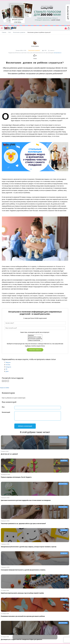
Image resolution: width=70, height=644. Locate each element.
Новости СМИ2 (5, 388)
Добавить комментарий (25, 426)
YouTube (8, 365)
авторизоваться (58, 53)
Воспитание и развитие (35, 339)
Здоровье (35, 335)
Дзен (7, 371)
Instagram (8, 367)
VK (6, 369)
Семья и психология (35, 340)
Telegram (8, 362)
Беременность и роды (35, 337)
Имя (3, 407)
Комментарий (6, 412)
